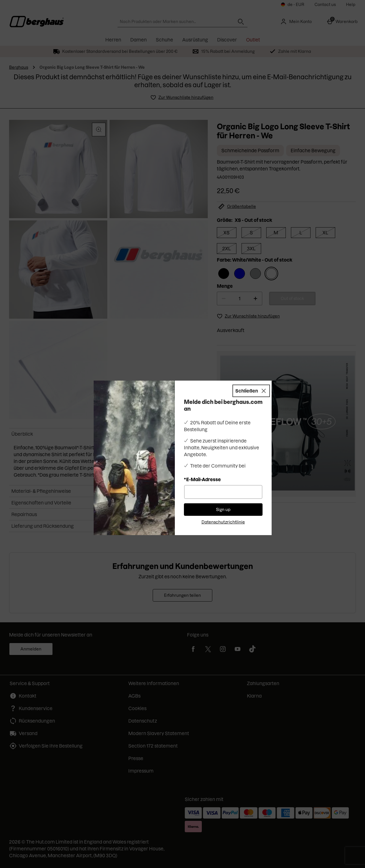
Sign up (223, 510)
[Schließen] (251, 391)
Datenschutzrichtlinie (223, 522)
